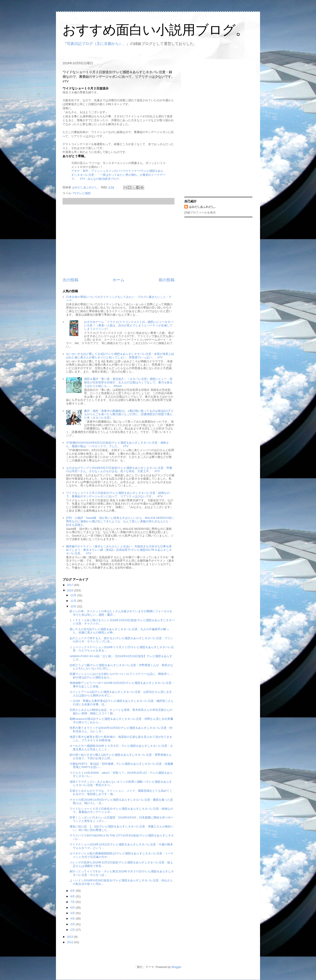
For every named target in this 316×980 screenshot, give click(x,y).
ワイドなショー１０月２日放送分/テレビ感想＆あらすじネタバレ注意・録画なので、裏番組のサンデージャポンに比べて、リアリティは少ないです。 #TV (118, 495)
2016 (71, 590)
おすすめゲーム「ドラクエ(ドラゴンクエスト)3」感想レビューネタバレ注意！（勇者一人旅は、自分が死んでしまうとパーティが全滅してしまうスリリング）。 (129, 325)
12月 (74, 595)
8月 (73, 896)
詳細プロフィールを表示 (200, 213)
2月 (73, 930)
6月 (73, 908)
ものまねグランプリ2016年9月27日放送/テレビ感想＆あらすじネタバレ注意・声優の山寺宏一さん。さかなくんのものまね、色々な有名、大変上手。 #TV (119, 470)
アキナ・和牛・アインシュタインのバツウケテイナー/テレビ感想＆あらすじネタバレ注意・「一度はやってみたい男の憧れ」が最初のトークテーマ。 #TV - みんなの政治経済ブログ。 (118, 175)
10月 (74, 606)
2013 (71, 937)
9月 (73, 891)
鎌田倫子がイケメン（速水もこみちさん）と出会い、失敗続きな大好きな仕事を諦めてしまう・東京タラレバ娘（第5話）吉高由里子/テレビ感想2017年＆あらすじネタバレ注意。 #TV (119, 550)
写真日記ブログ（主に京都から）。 (97, 44)
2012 (71, 942)
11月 (74, 601)
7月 (73, 902)
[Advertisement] (118, 241)
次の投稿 (70, 280)
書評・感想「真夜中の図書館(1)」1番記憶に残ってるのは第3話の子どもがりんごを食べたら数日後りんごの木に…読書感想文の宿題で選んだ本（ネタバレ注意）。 (129, 414)
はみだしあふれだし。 (203, 207)
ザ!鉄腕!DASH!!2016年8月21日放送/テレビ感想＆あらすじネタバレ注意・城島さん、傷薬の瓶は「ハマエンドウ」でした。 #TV (118, 444)
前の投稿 (167, 280)
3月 (73, 924)
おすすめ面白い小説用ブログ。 (156, 30)
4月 (73, 919)
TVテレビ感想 (82, 193)
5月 (73, 913)
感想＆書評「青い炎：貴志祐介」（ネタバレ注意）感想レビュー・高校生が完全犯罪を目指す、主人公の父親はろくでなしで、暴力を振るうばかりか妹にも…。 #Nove (128, 382)
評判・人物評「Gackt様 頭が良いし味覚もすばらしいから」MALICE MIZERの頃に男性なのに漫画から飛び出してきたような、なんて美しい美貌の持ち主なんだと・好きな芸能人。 (120, 521)
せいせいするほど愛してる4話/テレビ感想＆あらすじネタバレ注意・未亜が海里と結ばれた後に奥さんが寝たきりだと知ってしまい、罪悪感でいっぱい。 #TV (120, 356)
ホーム (118, 280)
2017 (71, 585)
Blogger (176, 967)
